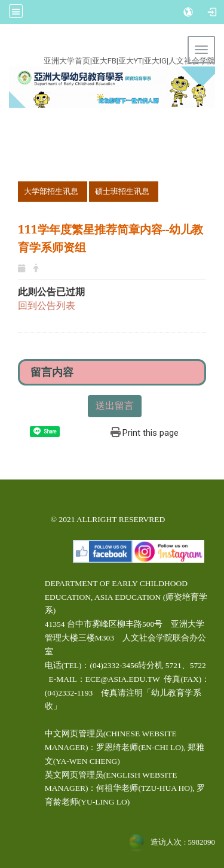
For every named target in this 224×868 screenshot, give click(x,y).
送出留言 (115, 406)
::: (105, 47)
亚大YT (130, 61)
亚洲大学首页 (67, 61)
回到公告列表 (47, 306)
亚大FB (104, 61)
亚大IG (155, 61)
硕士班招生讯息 (122, 191)
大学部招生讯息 (51, 191)
